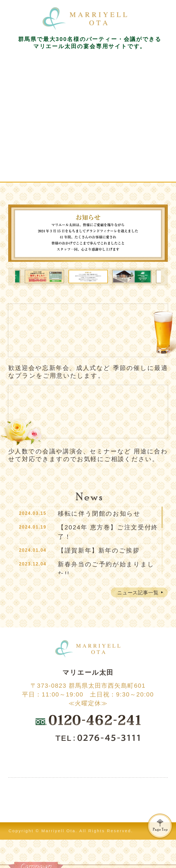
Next (165, 277)
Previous (11, 277)
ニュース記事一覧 (138, 593)
